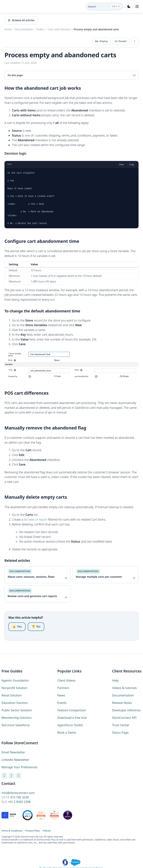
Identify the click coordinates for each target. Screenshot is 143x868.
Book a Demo (67, 733)
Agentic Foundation (15, 680)
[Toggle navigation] (137, 7)
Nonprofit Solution (14, 688)
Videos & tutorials (124, 688)
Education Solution (15, 703)
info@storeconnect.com (18, 793)
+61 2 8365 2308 (19, 802)
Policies (47, 831)
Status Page (120, 733)
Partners (63, 688)
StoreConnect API (124, 718)
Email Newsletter (13, 752)
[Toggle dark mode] (129, 7)
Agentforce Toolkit (70, 725)
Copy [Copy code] (132, 164)
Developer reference (126, 710)
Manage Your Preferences (19, 767)
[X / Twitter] (18, 775)
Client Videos (66, 680)
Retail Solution (12, 695)
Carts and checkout (59, 29)
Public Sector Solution (17, 710)
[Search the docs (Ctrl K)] (104, 7)
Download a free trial (72, 718)
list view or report (36, 519)
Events (62, 703)
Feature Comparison (72, 710)
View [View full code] (121, 164)
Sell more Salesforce (16, 725)
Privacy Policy (33, 831)
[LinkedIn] (11, 775)
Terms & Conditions (12, 831)
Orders (40, 29)
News (61, 695)
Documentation (123, 695)
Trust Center (121, 725)
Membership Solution (17, 718)
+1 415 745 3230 (17, 797)
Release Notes (122, 703)
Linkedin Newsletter (15, 760)
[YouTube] (4, 775)
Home (8, 29)
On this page (15, 75)
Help (115, 680)
